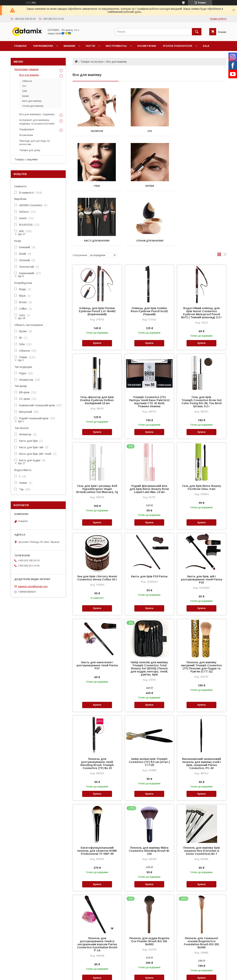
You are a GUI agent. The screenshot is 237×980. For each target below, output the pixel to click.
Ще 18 (22, 318)
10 (221, 943)
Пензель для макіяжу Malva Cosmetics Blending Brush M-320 (149, 796)
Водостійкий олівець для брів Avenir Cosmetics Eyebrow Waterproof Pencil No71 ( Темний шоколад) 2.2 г (201, 258)
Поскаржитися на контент (108, 975)
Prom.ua (137, 968)
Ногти (90, 46)
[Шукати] (197, 32)
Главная (20, 46)
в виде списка (225, 200)
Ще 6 (21, 276)
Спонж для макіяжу (202, 186)
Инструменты (116, 46)
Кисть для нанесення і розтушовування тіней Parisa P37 (97, 611)
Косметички (147, 46)
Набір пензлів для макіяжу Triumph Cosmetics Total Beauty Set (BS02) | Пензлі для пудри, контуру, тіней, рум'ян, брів (149, 614)
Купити (97, 288)
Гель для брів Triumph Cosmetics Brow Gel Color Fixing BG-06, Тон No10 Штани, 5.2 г (202, 347)
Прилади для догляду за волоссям (34, 143)
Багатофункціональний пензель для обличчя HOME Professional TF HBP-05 (97, 796)
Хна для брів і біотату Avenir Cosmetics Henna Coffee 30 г (97, 523)
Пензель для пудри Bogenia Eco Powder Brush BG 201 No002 (149, 886)
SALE (206, 46)
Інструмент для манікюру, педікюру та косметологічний (37, 122)
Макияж (69, 46)
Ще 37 (22, 234)
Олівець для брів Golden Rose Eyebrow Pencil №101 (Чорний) (149, 256)
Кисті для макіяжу (149, 186)
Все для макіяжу (29, 75)
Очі (149, 131)
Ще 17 (22, 463)
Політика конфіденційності (138, 975)
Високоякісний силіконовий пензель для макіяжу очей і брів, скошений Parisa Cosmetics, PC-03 (202, 709)
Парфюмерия (43, 46)
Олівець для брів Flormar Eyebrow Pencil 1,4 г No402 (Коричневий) (97, 256)
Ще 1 (21, 421)
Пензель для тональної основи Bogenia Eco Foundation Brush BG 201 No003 (201, 888)
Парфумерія (27, 129)
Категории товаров (26, 69)
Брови (97, 186)
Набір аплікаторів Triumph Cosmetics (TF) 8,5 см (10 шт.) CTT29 (149, 707)
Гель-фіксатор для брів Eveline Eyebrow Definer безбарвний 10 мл (97, 345)
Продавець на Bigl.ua (118, 971)
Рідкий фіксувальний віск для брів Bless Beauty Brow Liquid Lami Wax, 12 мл (149, 434)
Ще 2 (21, 360)
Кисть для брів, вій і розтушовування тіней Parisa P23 (202, 525)
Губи (202, 131)
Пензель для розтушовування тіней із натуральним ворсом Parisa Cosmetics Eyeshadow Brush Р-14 (97, 890)
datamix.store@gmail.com (33, 586)
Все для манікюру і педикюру (37, 114)
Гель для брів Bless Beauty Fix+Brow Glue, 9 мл (202, 433)
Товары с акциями (26, 159)
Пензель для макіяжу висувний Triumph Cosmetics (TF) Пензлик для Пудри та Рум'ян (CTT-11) (202, 612)
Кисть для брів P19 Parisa (149, 522)
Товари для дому (30, 150)
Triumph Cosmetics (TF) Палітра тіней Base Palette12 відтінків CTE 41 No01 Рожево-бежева (149, 347)
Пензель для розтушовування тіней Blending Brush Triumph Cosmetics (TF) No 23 (97, 709)
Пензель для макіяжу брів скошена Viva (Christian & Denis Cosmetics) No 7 (202, 796)
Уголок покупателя (177, 46)
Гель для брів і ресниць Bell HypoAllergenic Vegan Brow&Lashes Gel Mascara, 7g (97, 434)
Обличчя (97, 131)
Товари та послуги (92, 62)
